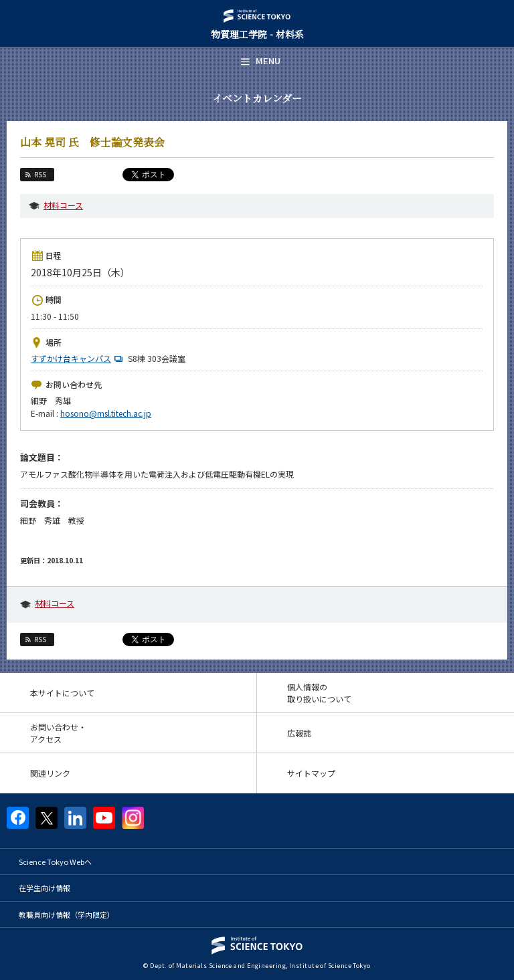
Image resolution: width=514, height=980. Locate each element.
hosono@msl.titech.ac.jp (106, 413)
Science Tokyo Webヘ (55, 862)
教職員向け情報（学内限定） (67, 914)
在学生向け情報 (45, 888)
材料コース (63, 205)
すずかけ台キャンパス (78, 358)
